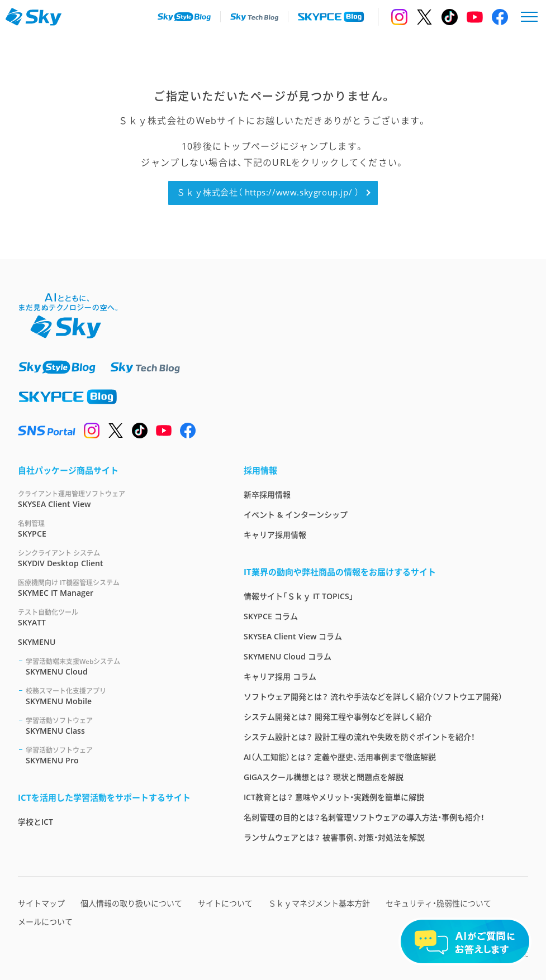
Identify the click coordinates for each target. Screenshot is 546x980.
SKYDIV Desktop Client (117, 558)
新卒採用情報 (267, 494)
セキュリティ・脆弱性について (438, 903)
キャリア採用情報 (275, 535)
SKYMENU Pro (121, 755)
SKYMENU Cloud (121, 666)
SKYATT (117, 617)
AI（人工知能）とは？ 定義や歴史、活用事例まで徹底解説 (340, 757)
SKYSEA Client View (117, 499)
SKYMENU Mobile (121, 696)
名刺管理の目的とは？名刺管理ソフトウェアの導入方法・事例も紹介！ (364, 817)
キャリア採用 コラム (280, 677)
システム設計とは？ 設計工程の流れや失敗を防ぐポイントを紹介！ (359, 737)
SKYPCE (117, 529)
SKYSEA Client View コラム (293, 636)
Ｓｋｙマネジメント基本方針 (319, 903)
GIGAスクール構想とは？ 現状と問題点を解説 (324, 777)
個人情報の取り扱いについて (131, 903)
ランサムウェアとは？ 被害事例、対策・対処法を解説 (334, 837)
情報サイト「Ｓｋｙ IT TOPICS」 (299, 596)
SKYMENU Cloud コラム (288, 656)
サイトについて (225, 903)
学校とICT (35, 822)
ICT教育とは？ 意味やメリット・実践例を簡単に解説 (334, 797)
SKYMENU (37, 642)
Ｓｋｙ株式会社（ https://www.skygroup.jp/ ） (268, 192)
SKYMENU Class (121, 726)
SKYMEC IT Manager (117, 588)
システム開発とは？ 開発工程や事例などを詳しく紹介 (338, 717)
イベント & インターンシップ (296, 515)
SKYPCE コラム (271, 616)
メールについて (45, 922)
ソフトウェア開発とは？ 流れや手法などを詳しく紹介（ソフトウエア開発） (373, 697)
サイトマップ (41, 903)
